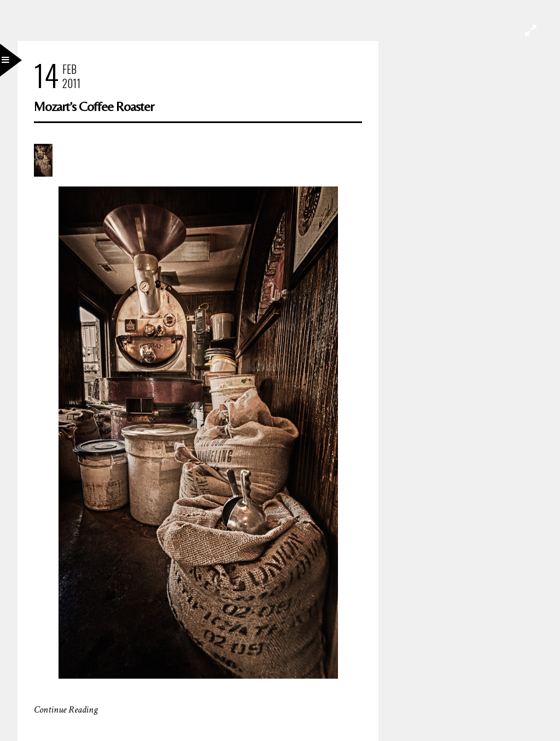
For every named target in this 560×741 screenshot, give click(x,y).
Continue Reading (66, 710)
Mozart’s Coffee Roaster (94, 106)
